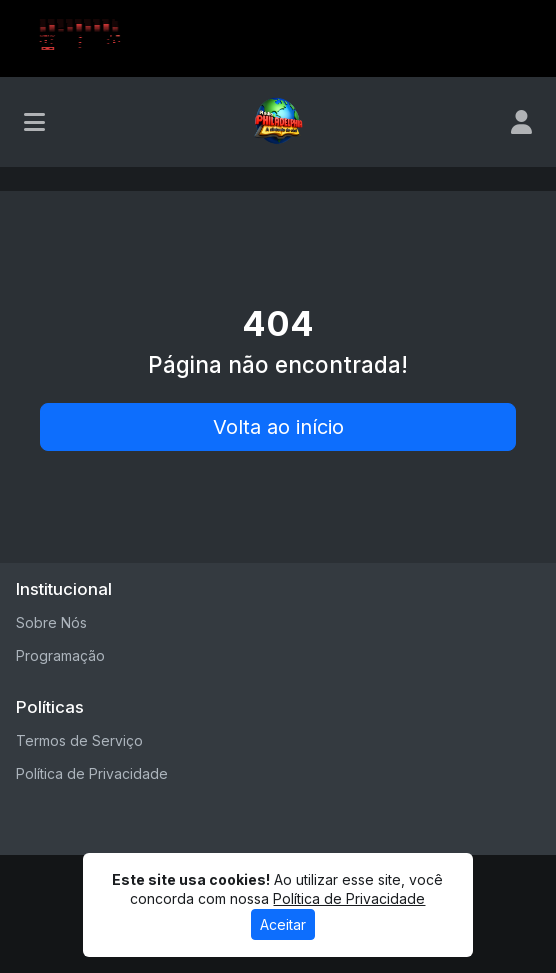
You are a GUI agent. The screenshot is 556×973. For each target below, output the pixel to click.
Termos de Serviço (79, 740)
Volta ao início (278, 427)
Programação (60, 655)
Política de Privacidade (92, 773)
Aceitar (283, 924)
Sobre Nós (51, 622)
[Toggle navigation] (34, 122)
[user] (521, 122)
